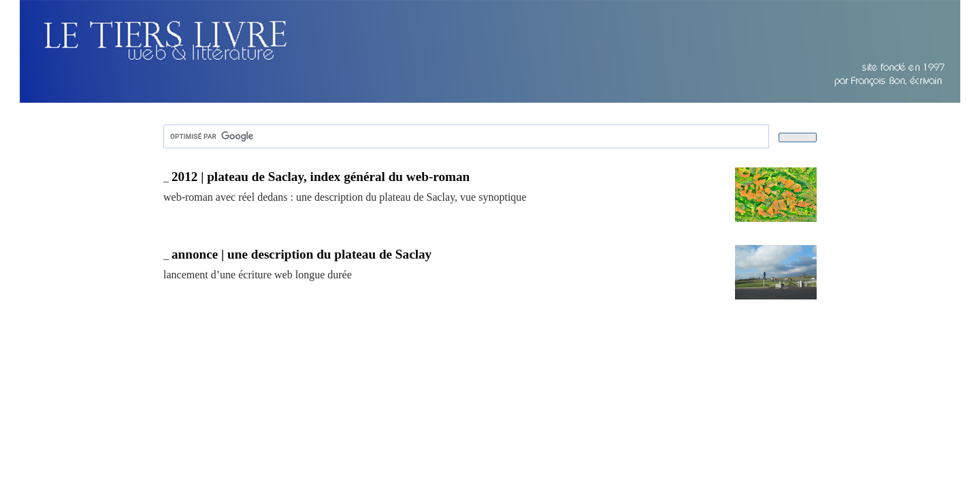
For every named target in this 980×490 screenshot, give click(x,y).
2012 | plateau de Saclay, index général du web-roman (321, 177)
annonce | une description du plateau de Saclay (301, 254)
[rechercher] (465, 137)
